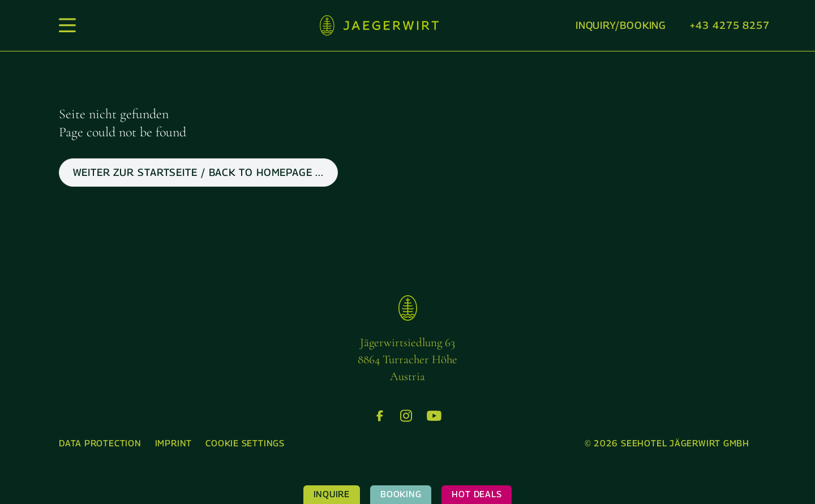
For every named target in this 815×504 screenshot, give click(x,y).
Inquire (332, 494)
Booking (401, 494)
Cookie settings (245, 443)
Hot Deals (477, 494)
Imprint (173, 443)
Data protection (100, 443)
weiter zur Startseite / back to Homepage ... (198, 172)
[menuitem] (100, 444)
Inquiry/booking (621, 25)
